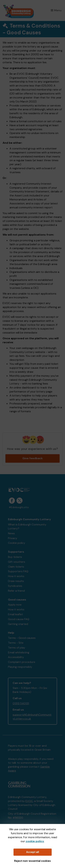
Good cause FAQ (19, 619)
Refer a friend (16, 591)
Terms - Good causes (22, 638)
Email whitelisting (19, 652)
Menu (56, 10)
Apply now (15, 605)
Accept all (33, 852)
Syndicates (15, 586)
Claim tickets (16, 567)
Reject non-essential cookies (32, 861)
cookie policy (35, 841)
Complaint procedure (22, 662)
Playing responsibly (20, 667)
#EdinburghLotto (19, 507)
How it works (16, 576)
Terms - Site (16, 643)
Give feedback (32, 458)
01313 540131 (21, 703)
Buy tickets (15, 557)
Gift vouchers (17, 562)
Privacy (13, 538)
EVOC (29, 801)
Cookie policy (17, 543)
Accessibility (16, 657)
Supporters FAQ (18, 571)
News (11, 533)
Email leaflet (16, 614)
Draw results (16, 581)
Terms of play (17, 648)
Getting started (18, 624)
